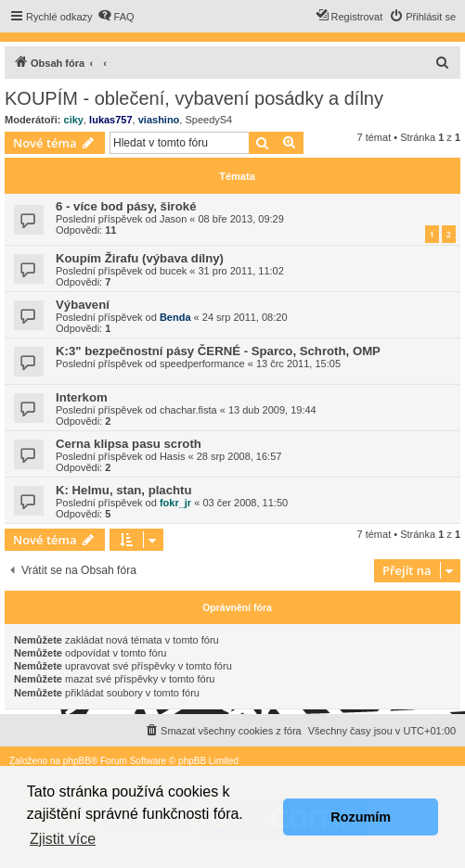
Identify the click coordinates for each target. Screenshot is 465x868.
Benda (175, 317)
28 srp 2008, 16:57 (239, 456)
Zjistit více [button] (63, 839)
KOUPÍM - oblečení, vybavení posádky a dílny (194, 98)
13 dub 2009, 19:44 (272, 410)
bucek (173, 271)
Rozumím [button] (361, 817)
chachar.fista (188, 410)
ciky (74, 120)
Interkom (82, 397)
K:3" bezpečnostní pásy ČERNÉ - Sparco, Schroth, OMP (218, 351)
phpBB (77, 761)
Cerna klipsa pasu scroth (129, 444)
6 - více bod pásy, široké (126, 206)
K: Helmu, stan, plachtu (124, 490)
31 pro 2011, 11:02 (241, 271)
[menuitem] (116, 17)
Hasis (173, 456)
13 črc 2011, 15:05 (298, 364)
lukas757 (110, 120)
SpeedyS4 (208, 120)
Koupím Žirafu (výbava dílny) (140, 258)
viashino (159, 120)
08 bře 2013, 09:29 (241, 219)
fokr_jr (175, 503)
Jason (173, 219)
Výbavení (83, 305)
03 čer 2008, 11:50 (245, 503)
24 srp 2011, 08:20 (245, 317)
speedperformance (202, 364)
